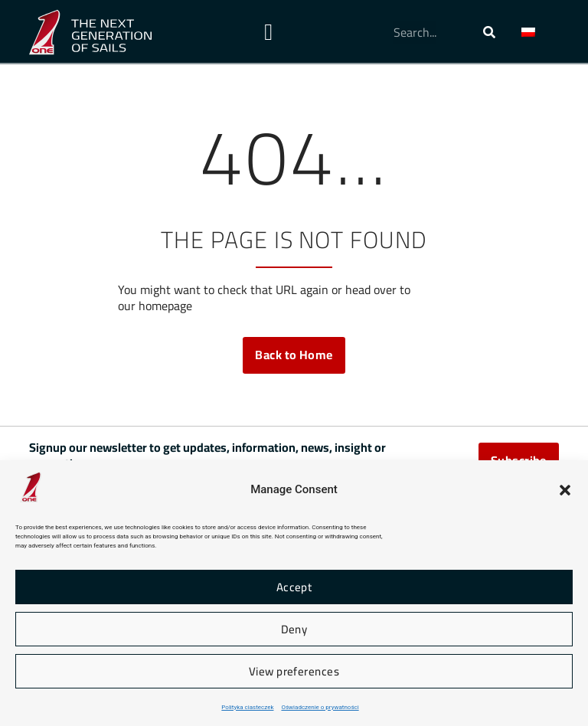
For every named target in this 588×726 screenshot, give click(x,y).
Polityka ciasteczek (247, 707)
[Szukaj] (489, 32)
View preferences (294, 671)
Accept (294, 587)
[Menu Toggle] (268, 32)
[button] (565, 490)
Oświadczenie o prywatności (320, 707)
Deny (294, 629)
